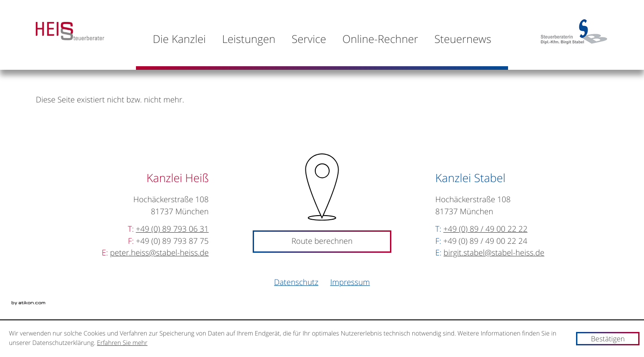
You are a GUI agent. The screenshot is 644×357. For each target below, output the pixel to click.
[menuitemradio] (380, 39)
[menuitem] (179, 39)
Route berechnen (322, 241)
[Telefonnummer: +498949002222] (485, 229)
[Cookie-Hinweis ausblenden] (608, 339)
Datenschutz (296, 283)
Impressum (350, 283)
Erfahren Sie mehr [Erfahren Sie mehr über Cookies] (122, 343)
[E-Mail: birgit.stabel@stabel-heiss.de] (494, 253)
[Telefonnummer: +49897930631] (172, 229)
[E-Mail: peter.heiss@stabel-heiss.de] (159, 253)
